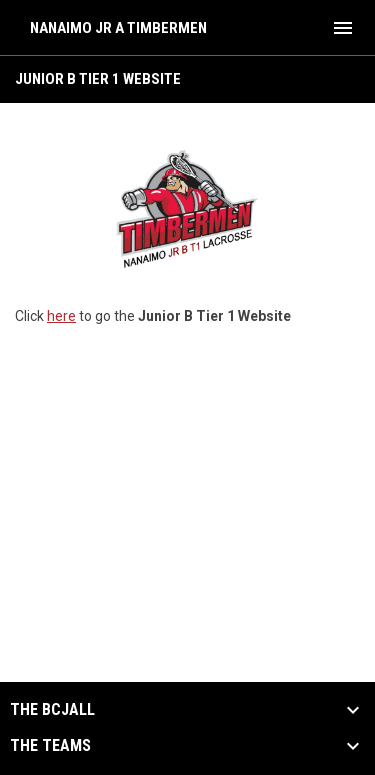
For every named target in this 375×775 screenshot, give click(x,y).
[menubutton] (343, 28)
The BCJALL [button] (52, 710)
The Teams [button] (50, 746)
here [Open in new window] (61, 316)
